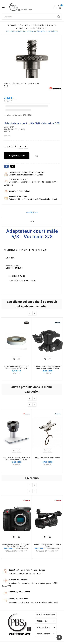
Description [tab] (32, 213)
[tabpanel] (32, 65)
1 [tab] (32, 77)
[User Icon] (55, 7)
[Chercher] (29, 17)
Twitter (13, 166)
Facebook (6, 166)
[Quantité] (15, 146)
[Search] (59, 17)
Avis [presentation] (32, 221)
